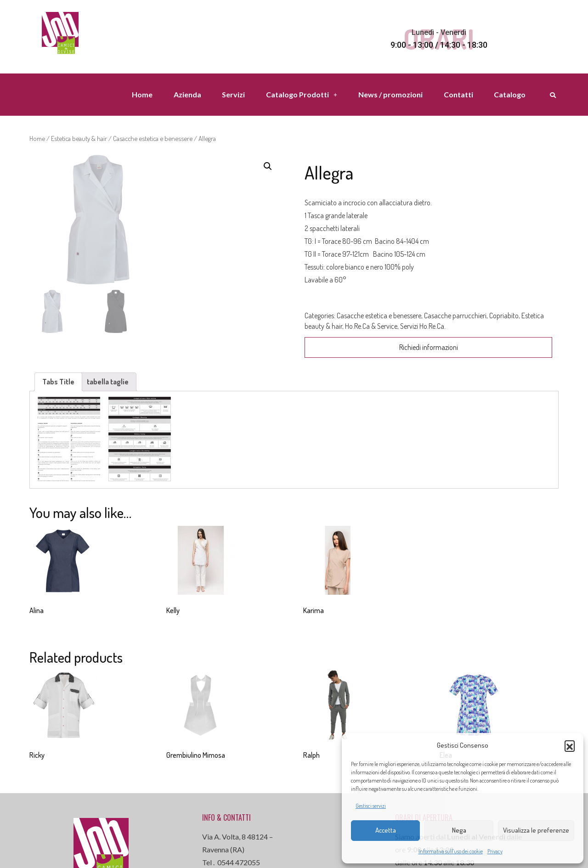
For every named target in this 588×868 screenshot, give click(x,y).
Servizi (233, 94)
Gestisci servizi (371, 806)
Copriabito (504, 316)
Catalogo (510, 94)
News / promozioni (390, 94)
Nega (459, 830)
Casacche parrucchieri (455, 316)
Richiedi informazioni (429, 347)
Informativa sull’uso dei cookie (451, 851)
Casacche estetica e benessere (153, 138)
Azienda (187, 94)
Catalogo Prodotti (302, 94)
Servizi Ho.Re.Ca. (423, 326)
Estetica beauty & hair (79, 138)
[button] (570, 745)
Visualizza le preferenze (536, 830)
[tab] (58, 382)
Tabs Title (58, 382)
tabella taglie (108, 382)
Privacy (495, 851)
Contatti (458, 94)
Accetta (386, 830)
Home (142, 94)
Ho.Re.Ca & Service (371, 326)
